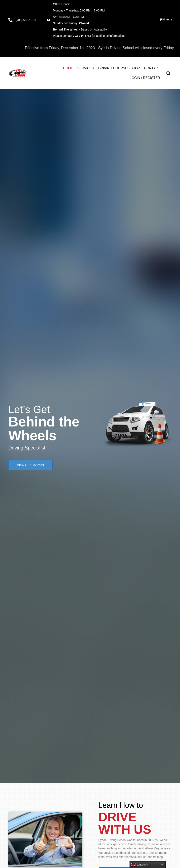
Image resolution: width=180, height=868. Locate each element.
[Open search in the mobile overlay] (171, 73)
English (139, 865)
